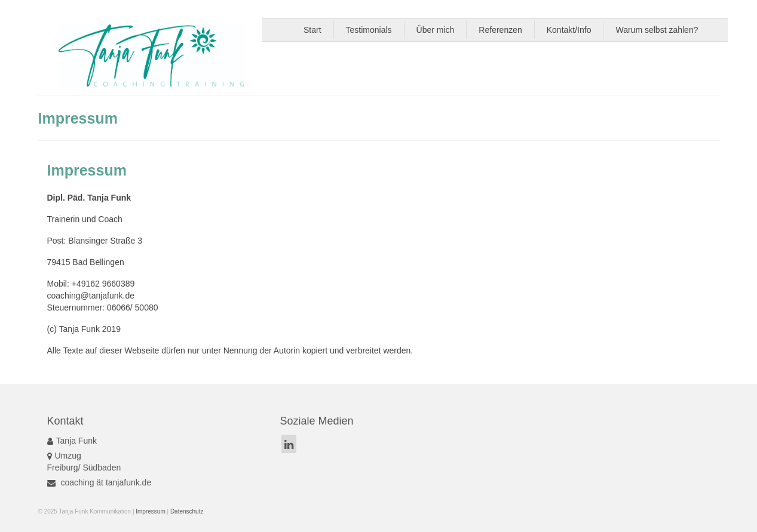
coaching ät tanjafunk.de (99, 482)
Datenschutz (187, 511)
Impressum (150, 511)
